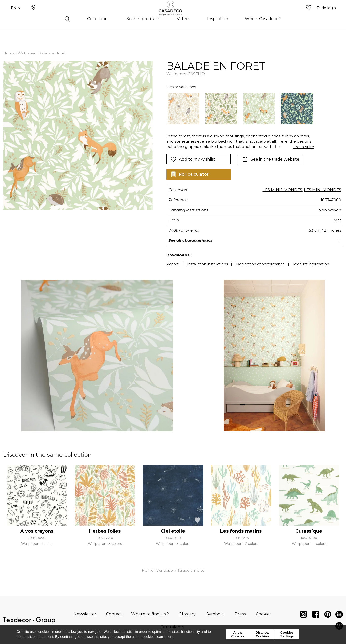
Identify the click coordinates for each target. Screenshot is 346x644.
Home (9, 53)
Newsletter (85, 614)
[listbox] (237, 109)
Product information (311, 264)
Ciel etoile (173, 531)
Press (240, 614)
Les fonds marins (241, 531)
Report (172, 264)
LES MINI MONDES (323, 190)
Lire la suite (303, 147)
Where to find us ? (150, 614)
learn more (165, 637)
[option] (183, 109)
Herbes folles (105, 531)
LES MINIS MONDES (282, 190)
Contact (114, 614)
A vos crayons (37, 531)
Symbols (215, 614)
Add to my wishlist (193, 159)
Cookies (264, 614)
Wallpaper (27, 53)
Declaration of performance (260, 264)
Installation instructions (207, 264)
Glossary (187, 614)
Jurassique (309, 531)
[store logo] (173, 16)
